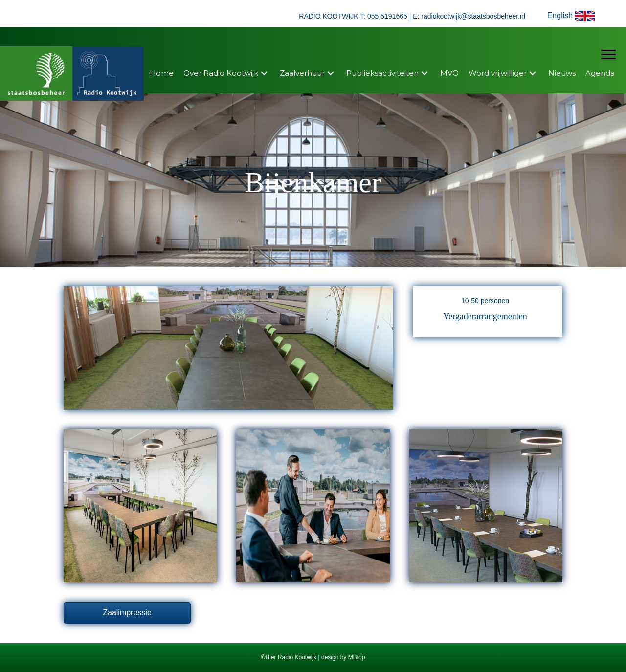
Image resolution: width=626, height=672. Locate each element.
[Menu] (608, 55)
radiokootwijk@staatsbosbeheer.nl (473, 16)
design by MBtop (343, 657)
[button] (573, 16)
